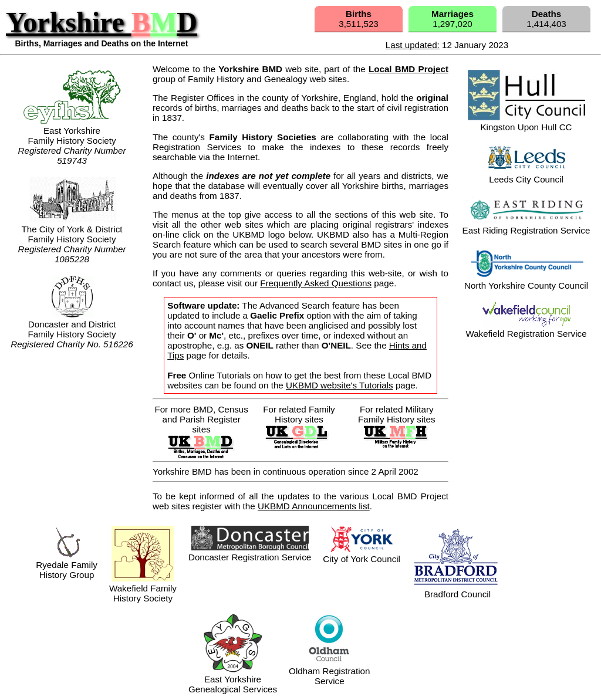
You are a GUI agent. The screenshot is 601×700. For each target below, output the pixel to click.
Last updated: (413, 45)
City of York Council (362, 554)
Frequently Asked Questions (316, 283)
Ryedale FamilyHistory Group (67, 570)
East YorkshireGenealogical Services (233, 679)
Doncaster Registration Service (250, 557)
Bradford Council (457, 589)
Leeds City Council (526, 174)
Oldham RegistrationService (329, 671)
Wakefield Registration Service (526, 329)
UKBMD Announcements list (314, 506)
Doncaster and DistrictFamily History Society (72, 329)
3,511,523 (359, 19)
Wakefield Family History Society (143, 588)
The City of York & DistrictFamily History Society (72, 229)
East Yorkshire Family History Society (72, 131)
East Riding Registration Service (526, 225)
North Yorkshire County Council (526, 280)
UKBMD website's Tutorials (340, 385)
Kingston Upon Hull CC (526, 122)
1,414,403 (546, 19)
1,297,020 (453, 19)
